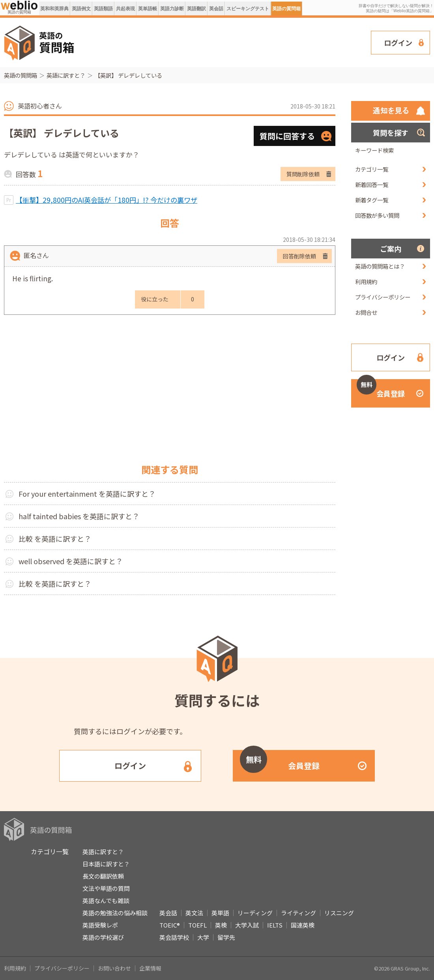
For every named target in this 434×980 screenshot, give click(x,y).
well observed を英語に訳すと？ (71, 561)
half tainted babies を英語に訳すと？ (79, 516)
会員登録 (381, 389)
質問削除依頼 (303, 174)
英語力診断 (172, 8)
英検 (221, 925)
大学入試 (247, 925)
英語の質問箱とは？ (380, 266)
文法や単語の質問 (106, 888)
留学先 (226, 937)
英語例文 (81, 8)
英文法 (194, 913)
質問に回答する (287, 136)
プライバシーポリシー (383, 297)
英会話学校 (174, 937)
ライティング (298, 913)
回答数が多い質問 (377, 215)
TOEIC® (170, 925)
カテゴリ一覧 (372, 169)
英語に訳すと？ (66, 75)
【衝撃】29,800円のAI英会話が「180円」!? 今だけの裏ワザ (107, 200)
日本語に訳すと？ (106, 864)
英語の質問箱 (286, 8)
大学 (203, 937)
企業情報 (150, 968)
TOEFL (197, 925)
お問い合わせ (114, 968)
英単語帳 (148, 8)
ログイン (398, 43)
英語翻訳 (196, 8)
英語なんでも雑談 (106, 901)
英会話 (216, 8)
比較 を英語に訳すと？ (55, 539)
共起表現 (125, 8)
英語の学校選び (103, 937)
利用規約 (366, 281)
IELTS (275, 925)
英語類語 (103, 8)
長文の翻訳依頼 (103, 876)
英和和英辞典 (54, 8)
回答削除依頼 (299, 256)
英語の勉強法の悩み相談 (115, 913)
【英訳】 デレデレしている (128, 75)
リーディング (255, 913)
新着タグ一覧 (372, 200)
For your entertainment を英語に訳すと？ (87, 494)
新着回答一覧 (372, 184)
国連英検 (303, 925)
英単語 (220, 913)
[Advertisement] (227, 42)
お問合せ (366, 312)
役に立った (155, 299)
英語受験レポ (100, 925)
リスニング (339, 913)
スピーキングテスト (248, 8)
